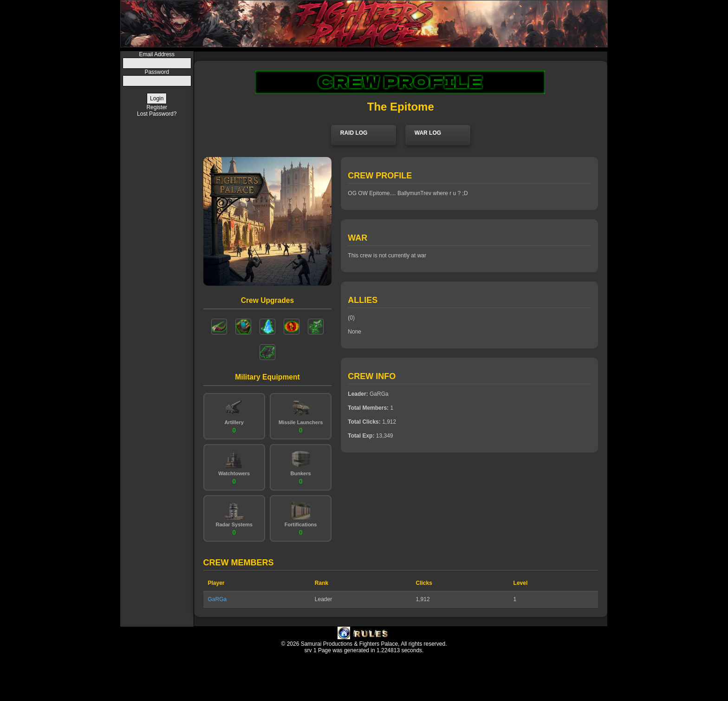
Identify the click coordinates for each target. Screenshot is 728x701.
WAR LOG (428, 133)
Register (157, 107)
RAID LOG (354, 133)
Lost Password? (157, 114)
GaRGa (218, 599)
